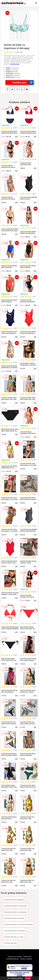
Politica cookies (26, 959)
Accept (28, 978)
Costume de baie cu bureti (14, 918)
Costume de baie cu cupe (13, 937)
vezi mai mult (15, 64)
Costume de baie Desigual (14, 900)
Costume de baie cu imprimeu (15, 906)
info (16, 136)
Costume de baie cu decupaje (15, 912)
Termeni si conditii (15, 957)
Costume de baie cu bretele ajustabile (18, 924)
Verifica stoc (23, 82)
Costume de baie (10, 943)
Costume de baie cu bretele (14, 931)
